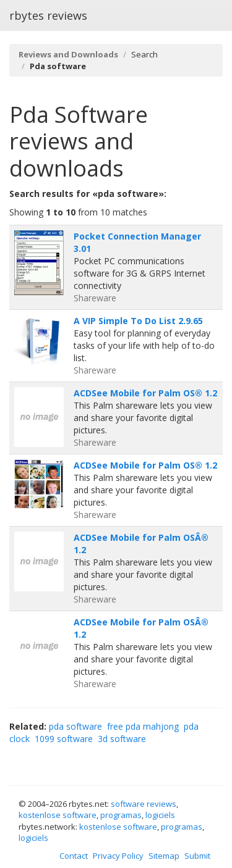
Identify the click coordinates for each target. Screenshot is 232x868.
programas (121, 815)
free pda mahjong (143, 726)
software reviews (144, 804)
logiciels (160, 815)
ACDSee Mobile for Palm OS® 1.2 (145, 393)
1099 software (64, 739)
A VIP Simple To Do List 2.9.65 (138, 321)
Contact (74, 856)
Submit (197, 856)
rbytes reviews (48, 15)
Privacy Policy (118, 856)
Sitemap (164, 856)
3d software (122, 739)
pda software (75, 726)
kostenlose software (58, 815)
